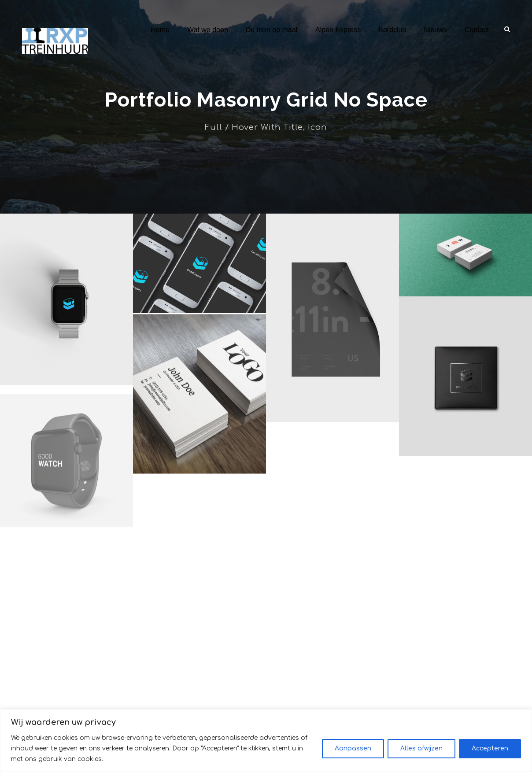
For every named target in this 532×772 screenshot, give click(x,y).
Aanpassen (353, 754)
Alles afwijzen (421, 754)
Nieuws (435, 30)
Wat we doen (208, 30)
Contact (477, 30)
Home (160, 30)
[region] (266, 746)
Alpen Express (338, 30)
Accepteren (490, 754)
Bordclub (392, 30)
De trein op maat (272, 30)
